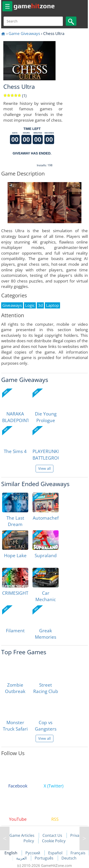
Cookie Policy (54, 841)
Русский (33, 853)
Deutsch (69, 858)
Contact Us (52, 835)
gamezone (34, 6)
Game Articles (22, 835)
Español (56, 853)
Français (78, 853)
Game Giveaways (24, 33)
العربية (22, 858)
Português (44, 858)
